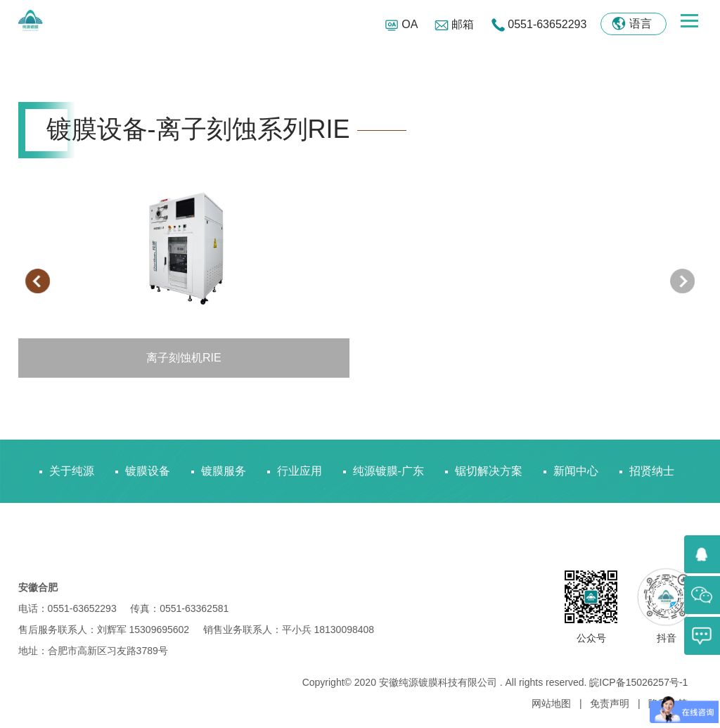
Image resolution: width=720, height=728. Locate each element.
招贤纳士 (652, 471)
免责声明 (611, 703)
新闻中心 (576, 471)
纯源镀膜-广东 (388, 471)
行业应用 (300, 471)
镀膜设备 (148, 471)
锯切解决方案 (489, 471)
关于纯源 (72, 471)
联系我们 (72, 534)
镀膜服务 (224, 471)
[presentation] (38, 281)
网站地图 (553, 703)
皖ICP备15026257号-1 (638, 682)
